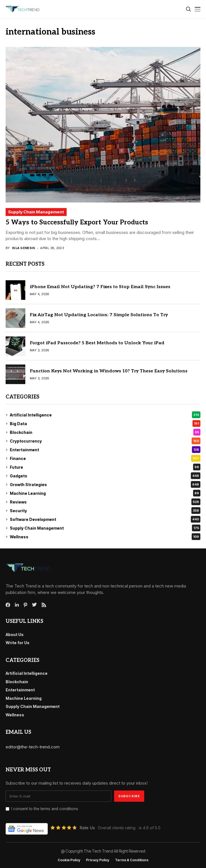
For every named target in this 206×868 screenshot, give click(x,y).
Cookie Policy (69, 860)
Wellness (105, 537)
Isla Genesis (24, 248)
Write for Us (18, 643)
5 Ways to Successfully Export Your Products (77, 222)
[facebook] (8, 605)
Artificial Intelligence (105, 415)
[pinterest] (25, 605)
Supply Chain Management (36, 212)
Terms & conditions (132, 860)
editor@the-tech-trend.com (33, 747)
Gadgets (105, 476)
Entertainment (105, 450)
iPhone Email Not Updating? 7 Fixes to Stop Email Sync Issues (100, 287)
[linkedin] (17, 605)
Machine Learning (105, 493)
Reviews (105, 502)
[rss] (44, 605)
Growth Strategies (105, 484)
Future (105, 467)
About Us (15, 635)
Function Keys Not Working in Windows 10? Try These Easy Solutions (109, 371)
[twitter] (34, 605)
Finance (105, 458)
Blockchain (105, 432)
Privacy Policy (98, 860)
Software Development (105, 519)
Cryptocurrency (105, 441)
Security (105, 511)
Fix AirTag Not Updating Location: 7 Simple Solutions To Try (99, 315)
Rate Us (87, 828)
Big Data (105, 423)
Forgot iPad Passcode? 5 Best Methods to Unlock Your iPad (97, 343)
